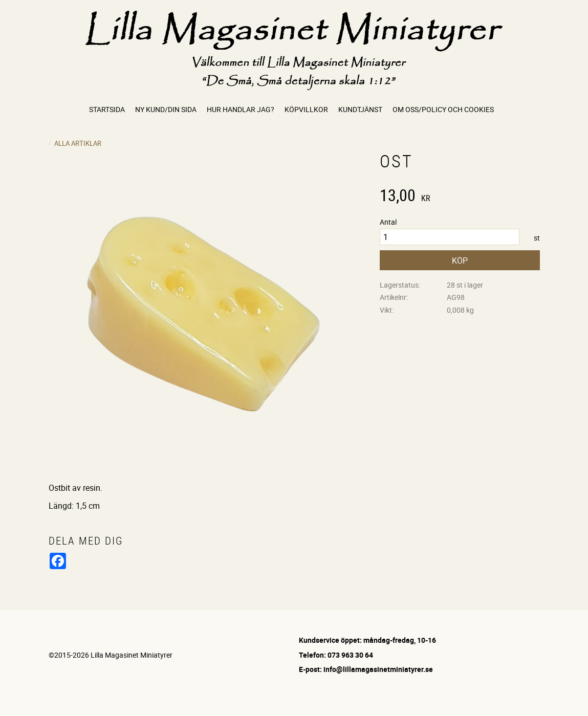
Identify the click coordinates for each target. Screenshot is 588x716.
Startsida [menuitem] (107, 109)
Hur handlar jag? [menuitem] (241, 109)
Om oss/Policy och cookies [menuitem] (443, 109)
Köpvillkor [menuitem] (306, 109)
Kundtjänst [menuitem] (360, 109)
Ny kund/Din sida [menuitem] (166, 109)
